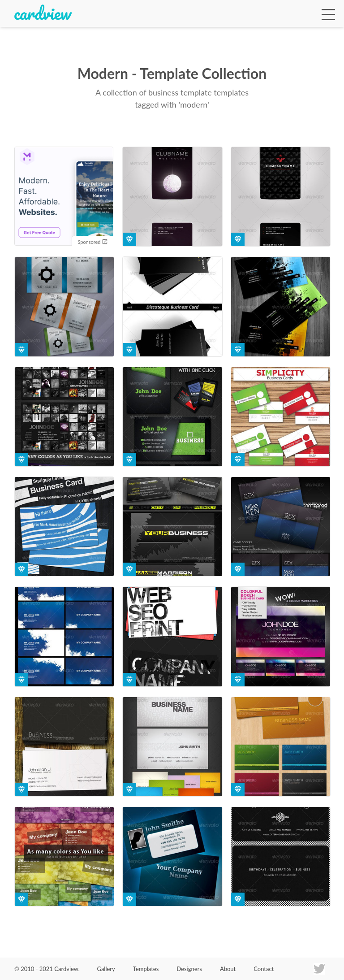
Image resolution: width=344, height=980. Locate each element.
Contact (264, 969)
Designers (189, 969)
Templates (146, 969)
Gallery (106, 969)
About (228, 969)
